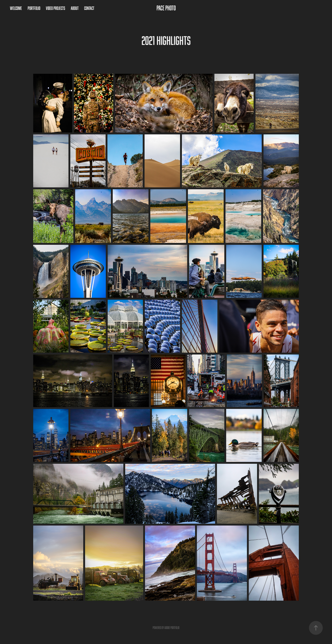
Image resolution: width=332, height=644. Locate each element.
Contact (89, 8)
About (75, 8)
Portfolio (34, 8)
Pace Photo (166, 8)
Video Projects (55, 8)
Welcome (16, 8)
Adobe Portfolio (172, 628)
